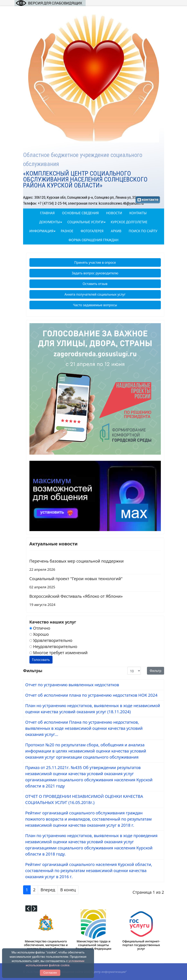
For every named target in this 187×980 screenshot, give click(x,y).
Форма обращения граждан (93, 240)
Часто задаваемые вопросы (95, 305)
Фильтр (155, 671)
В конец (68, 890)
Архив (116, 231)
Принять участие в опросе (95, 262)
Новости (114, 213)
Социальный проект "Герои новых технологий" (95, 583)
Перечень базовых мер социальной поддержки (95, 566)
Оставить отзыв (95, 284)
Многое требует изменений (59, 653)
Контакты (138, 213)
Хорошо (39, 634)
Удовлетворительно (51, 640)
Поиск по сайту (143, 231)
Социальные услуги (85, 222)
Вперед (48, 890)
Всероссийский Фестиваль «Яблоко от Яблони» (95, 601)
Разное (67, 231)
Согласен (50, 973)
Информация (41, 231)
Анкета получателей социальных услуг (95, 294)
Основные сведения (81, 213)
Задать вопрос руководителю (95, 273)
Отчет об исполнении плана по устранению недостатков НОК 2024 (91, 695)
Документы (50, 222)
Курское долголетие (129, 222)
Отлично (40, 628)
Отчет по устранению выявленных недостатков (72, 685)
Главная (47, 213)
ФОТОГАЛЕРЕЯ (92, 231)
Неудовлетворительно (53, 646)
